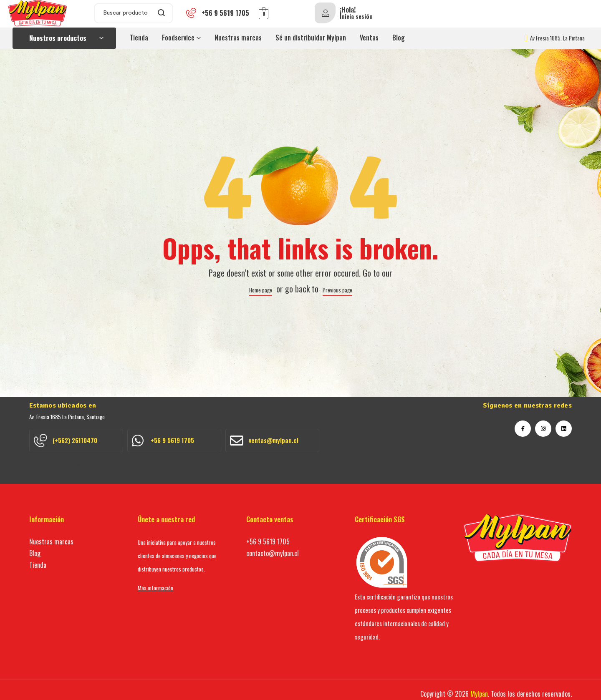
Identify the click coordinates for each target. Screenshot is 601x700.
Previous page (337, 290)
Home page (261, 290)
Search (162, 13)
